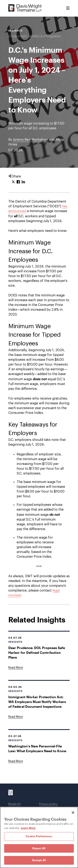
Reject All (39, 848)
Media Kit (15, 804)
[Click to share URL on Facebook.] (18, 182)
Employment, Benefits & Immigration (35, 36)
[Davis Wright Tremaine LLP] (25, 8)
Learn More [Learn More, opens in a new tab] (28, 828)
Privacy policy (48, 804)
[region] (39, 837)
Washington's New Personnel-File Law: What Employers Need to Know (37, 748)
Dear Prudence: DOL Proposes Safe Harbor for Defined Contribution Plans (37, 652)
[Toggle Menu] (68, 8)
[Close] (73, 813)
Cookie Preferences (39, 836)
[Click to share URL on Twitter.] (13, 182)
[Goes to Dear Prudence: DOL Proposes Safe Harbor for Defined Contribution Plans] (16, 668)
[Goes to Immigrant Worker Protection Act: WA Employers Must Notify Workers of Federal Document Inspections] (16, 717)
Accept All (39, 860)
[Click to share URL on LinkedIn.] (23, 182)
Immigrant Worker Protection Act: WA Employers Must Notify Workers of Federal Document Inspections (37, 702)
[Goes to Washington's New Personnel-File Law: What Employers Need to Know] (16, 761)
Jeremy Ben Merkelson (30, 140)
